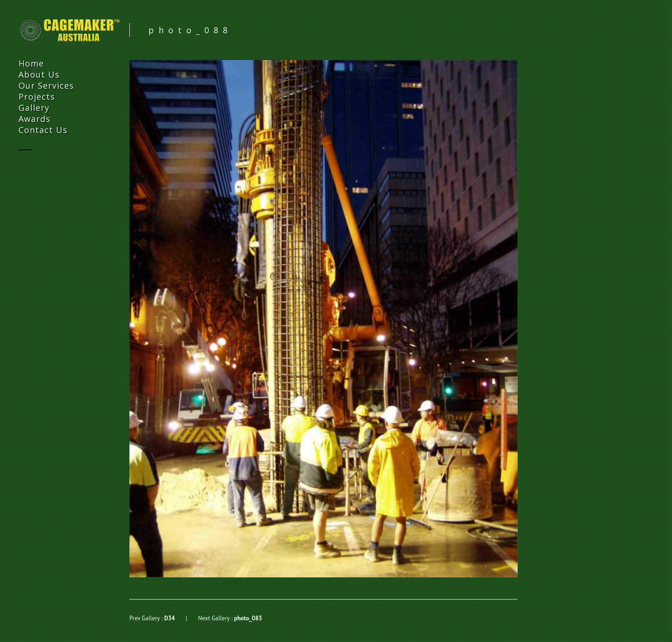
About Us (39, 74)
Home (31, 63)
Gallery (34, 108)
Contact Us (43, 130)
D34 (169, 618)
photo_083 (248, 618)
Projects (37, 97)
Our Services (46, 85)
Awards (34, 119)
